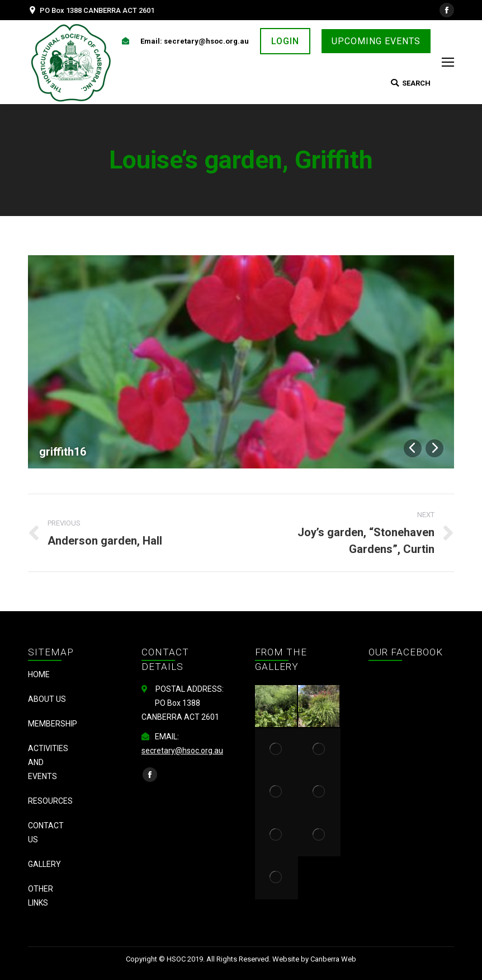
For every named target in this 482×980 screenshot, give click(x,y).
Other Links (41, 896)
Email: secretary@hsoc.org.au (195, 41)
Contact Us (46, 833)
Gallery (44, 864)
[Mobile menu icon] (448, 62)
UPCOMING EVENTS (376, 41)
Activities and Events (48, 762)
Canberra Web (333, 959)
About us (47, 699)
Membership (53, 724)
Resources (50, 801)
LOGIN (285, 41)
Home (39, 674)
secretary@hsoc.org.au (182, 751)
